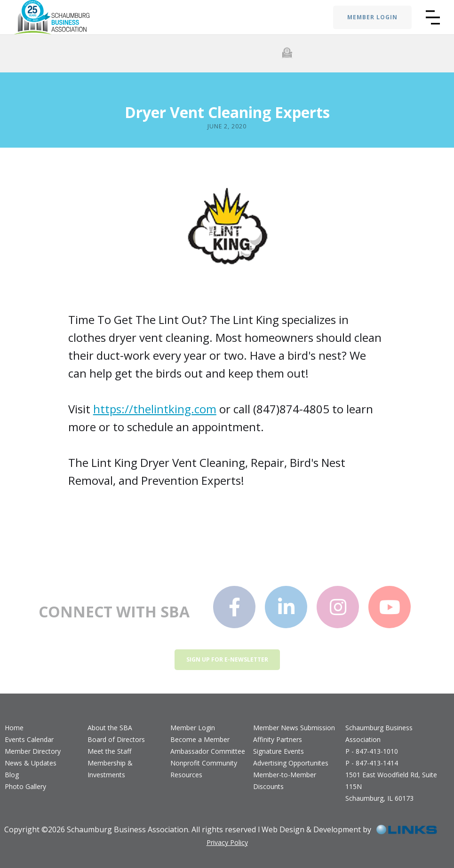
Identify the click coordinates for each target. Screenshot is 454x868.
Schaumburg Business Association (379, 734)
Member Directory (33, 751)
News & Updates (31, 763)
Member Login (193, 728)
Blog (12, 775)
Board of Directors (116, 739)
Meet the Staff (109, 751)
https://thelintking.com (155, 409)
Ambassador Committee (208, 751)
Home (14, 728)
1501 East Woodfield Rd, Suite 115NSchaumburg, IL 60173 (391, 786)
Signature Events (279, 751)
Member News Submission (294, 728)
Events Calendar (29, 739)
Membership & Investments (110, 769)
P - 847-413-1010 (372, 751)
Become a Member (200, 739)
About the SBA (110, 728)
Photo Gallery (25, 786)
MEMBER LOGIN (372, 17)
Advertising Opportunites (291, 763)
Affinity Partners (278, 739)
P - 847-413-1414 (372, 763)
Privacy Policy (227, 842)
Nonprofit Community (204, 763)
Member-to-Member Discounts (285, 781)
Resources (186, 775)
